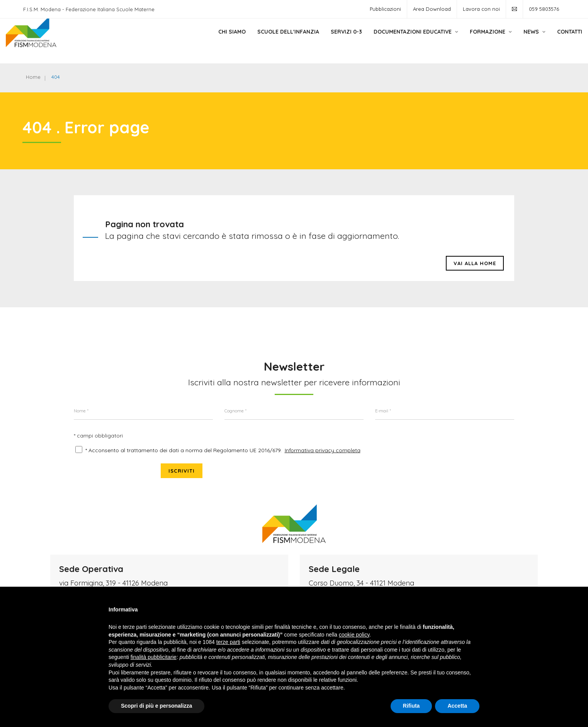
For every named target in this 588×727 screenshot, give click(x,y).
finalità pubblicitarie (154, 657)
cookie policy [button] (354, 635)
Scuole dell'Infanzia (265, 40)
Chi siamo (209, 40)
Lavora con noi (481, 9)
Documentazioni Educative (393, 40)
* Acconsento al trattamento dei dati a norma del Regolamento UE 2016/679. (184, 457)
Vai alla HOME (475, 267)
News (511, 40)
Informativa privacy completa (323, 457)
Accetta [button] (457, 706)
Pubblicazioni (385, 9)
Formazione (468, 40)
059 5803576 (544, 9)
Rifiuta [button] (411, 706)
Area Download (432, 9)
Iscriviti (493, 448)
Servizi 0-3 (323, 40)
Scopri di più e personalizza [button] (156, 706)
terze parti (228, 642)
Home (34, 77)
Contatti (546, 40)
